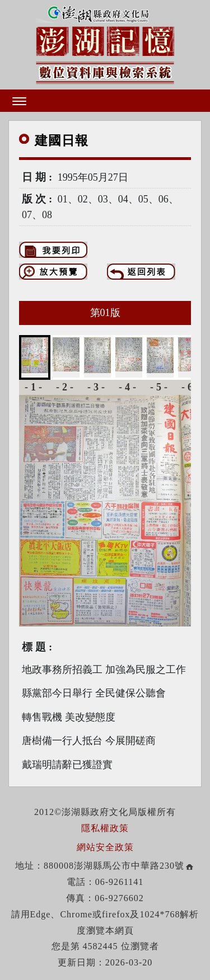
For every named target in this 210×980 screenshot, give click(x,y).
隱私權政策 (105, 828)
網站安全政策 (105, 847)
